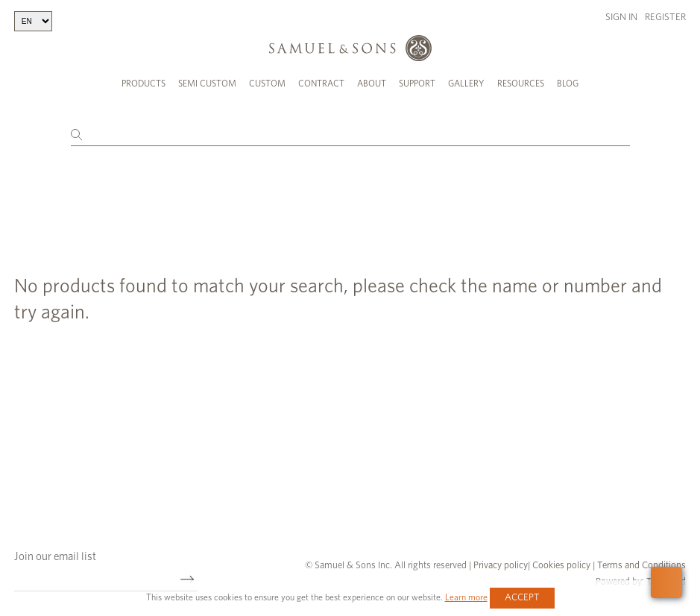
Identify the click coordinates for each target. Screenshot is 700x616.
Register (665, 18)
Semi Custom (207, 84)
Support (417, 84)
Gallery (466, 84)
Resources (521, 84)
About (372, 84)
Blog (568, 84)
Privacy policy (501, 561)
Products (144, 84)
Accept (522, 598)
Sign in (621, 18)
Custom (267, 84)
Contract (321, 84)
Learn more (466, 597)
